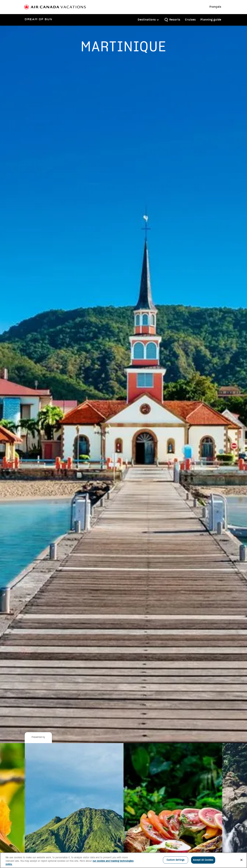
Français (215, 7)
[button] (148, 20)
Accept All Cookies (203, 860)
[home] (38, 20)
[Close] (241, 860)
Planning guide (211, 20)
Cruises (190, 20)
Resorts (175, 20)
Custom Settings (176, 860)
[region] (123, 860)
